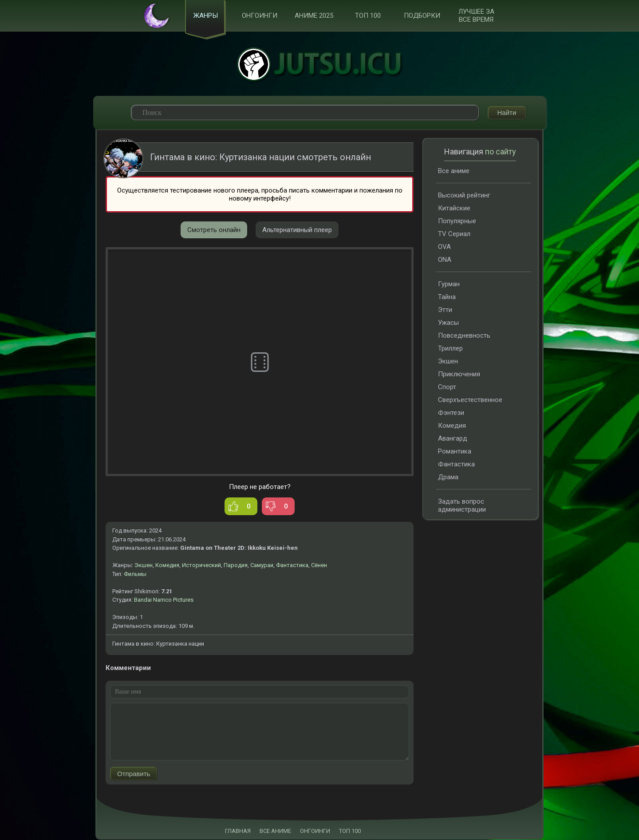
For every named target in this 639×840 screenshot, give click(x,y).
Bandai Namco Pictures (164, 600)
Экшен (144, 566)
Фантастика (292, 566)
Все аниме (454, 171)
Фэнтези (451, 413)
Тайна (447, 297)
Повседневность (464, 336)
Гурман (449, 284)
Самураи (262, 566)
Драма (448, 477)
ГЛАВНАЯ (238, 831)
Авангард (453, 439)
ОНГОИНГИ (315, 831)
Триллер (450, 349)
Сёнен (319, 566)
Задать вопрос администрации (462, 506)
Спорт (447, 387)
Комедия (167, 566)
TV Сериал (454, 234)
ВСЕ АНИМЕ (275, 831)
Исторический (201, 566)
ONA (445, 260)
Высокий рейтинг (464, 196)
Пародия (236, 566)
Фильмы (135, 574)
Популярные (457, 221)
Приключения (459, 375)
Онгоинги (260, 16)
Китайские (454, 209)
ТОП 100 (368, 16)
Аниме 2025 (314, 16)
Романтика (455, 452)
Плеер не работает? (260, 487)
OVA (444, 247)
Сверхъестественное (470, 400)
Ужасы (448, 323)
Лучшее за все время (476, 16)
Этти (445, 310)
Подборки (422, 16)
